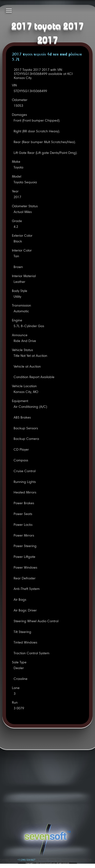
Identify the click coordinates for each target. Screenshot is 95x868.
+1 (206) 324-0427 (26, 860)
